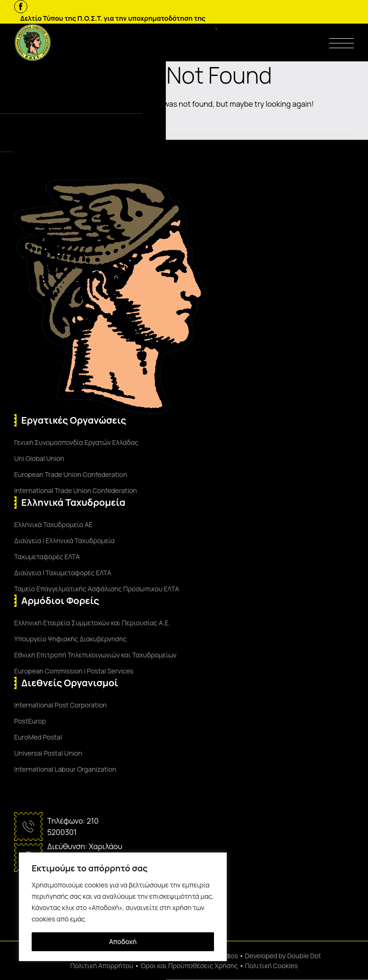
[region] (123, 907)
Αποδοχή (123, 942)
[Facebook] (21, 7)
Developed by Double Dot (283, 956)
